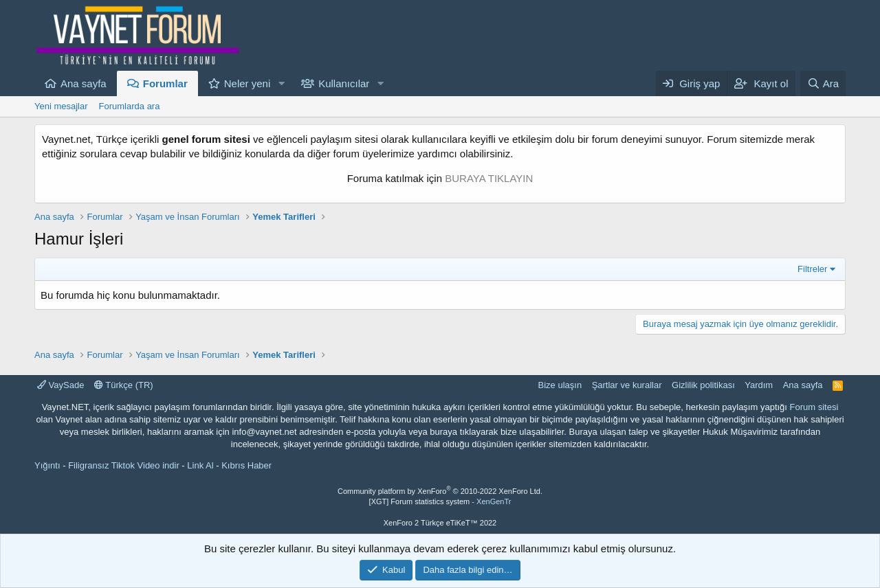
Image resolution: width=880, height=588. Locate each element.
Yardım (759, 385)
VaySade (60, 385)
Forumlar (165, 83)
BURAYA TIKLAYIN (489, 178)
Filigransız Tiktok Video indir (124, 465)
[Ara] (823, 83)
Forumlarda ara (130, 106)
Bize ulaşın (560, 385)
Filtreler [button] (812, 269)
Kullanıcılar (344, 83)
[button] (281, 83)
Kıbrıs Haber (246, 465)
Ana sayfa (84, 83)
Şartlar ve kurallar (627, 385)
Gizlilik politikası (703, 385)
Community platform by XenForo (440, 491)
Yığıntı (47, 465)
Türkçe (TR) (124, 385)
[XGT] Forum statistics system (440, 501)
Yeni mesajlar (61, 106)
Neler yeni (247, 83)
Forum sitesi (814, 407)
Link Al (200, 465)
